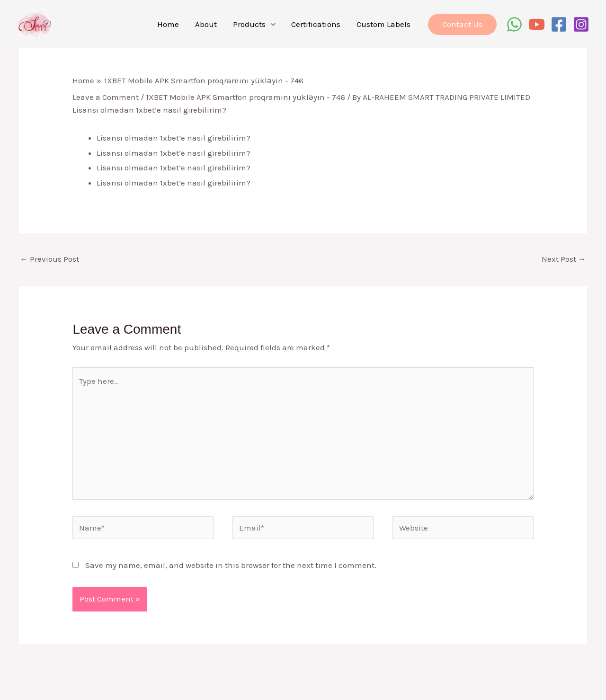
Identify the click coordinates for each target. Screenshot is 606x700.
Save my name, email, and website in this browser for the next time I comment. (231, 565)
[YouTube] (537, 24)
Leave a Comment (106, 97)
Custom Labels (383, 24)
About (206, 24)
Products (249, 24)
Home (168, 24)
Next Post (564, 259)
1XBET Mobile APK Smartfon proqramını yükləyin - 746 (245, 97)
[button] (462, 24)
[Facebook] (559, 24)
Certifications (316, 24)
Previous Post (49, 259)
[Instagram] (581, 24)
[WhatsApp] (514, 24)
